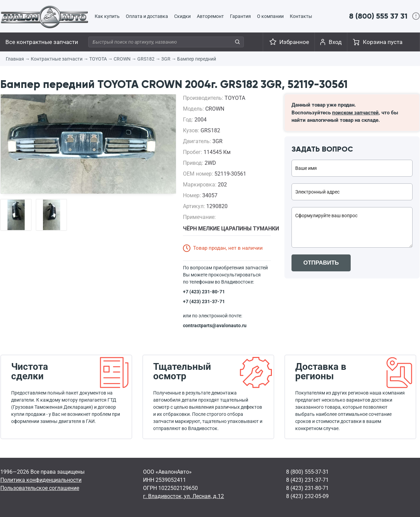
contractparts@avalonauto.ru (215, 325)
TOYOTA (98, 59)
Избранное (294, 42)
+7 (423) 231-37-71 (204, 301)
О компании (270, 16)
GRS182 (146, 59)
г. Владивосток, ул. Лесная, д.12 (183, 496)
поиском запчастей (355, 113)
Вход (335, 42)
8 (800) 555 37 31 (378, 16)
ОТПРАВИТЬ (321, 263)
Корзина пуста (383, 42)
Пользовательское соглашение (40, 488)
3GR (166, 59)
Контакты (301, 16)
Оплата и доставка (147, 16)
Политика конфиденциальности (41, 480)
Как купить (107, 16)
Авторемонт (210, 16)
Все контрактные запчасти (42, 42)
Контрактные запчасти (57, 59)
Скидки (182, 16)
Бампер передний (197, 59)
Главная (15, 59)
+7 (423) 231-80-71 (204, 292)
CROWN (122, 59)
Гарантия (240, 16)
